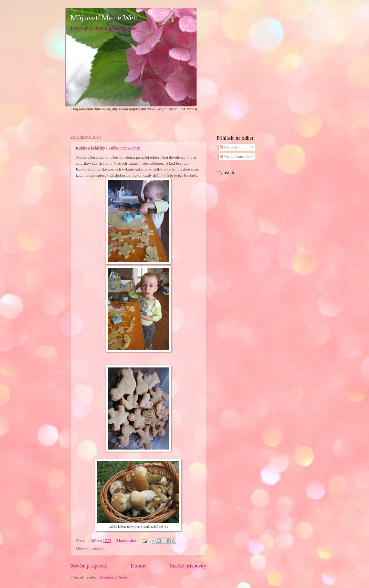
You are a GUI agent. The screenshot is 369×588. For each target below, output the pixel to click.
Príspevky (229, 147)
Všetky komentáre (235, 156)
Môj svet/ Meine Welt (104, 18)
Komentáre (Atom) (114, 577)
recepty (98, 548)
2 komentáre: (127, 541)
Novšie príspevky (89, 566)
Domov (139, 566)
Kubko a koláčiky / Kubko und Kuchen (108, 148)
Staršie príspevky (188, 566)
